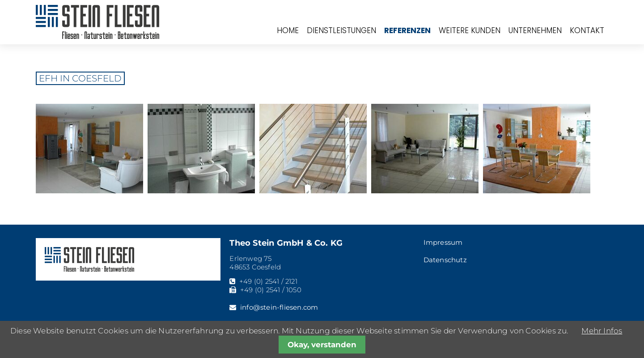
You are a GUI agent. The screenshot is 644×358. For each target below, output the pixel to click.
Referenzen (407, 30)
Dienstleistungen (341, 30)
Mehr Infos (602, 331)
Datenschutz (445, 260)
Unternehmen (535, 30)
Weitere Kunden (470, 30)
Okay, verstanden (322, 345)
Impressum (443, 242)
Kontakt (587, 30)
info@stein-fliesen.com (279, 307)
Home (288, 30)
